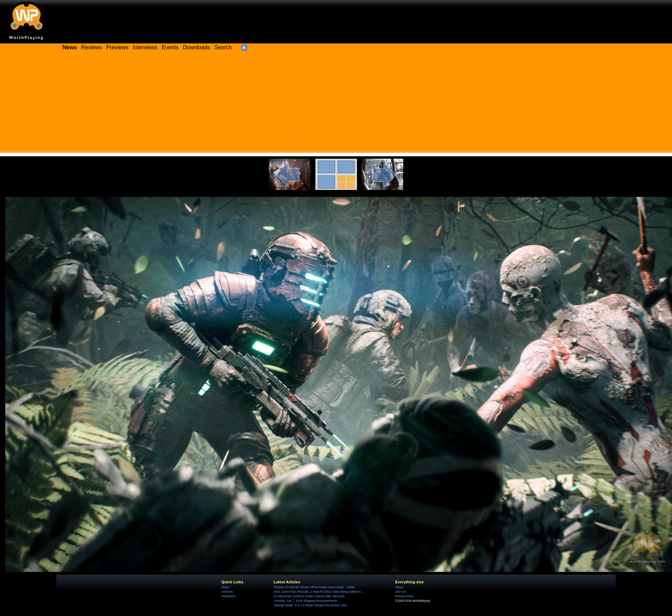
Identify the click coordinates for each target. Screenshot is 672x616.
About (399, 587)
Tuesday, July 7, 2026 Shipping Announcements (305, 601)
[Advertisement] (336, 104)
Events (170, 47)
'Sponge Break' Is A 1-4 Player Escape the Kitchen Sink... (312, 605)
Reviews (92, 47)
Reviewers (229, 596)
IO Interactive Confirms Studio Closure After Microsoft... (310, 596)
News (225, 587)
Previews (117, 47)
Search (223, 47)
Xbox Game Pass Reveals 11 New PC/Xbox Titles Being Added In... (318, 592)
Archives (227, 592)
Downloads (197, 47)
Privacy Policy (404, 596)
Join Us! (401, 592)
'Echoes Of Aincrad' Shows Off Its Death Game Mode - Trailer (314, 587)
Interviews (145, 47)
